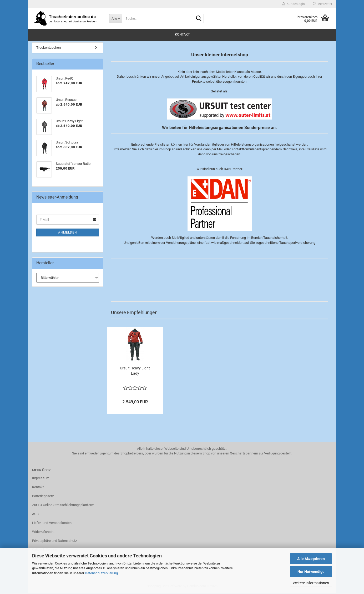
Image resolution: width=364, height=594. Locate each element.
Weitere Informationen (311, 583)
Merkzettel (322, 4)
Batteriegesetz (43, 497)
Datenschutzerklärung (101, 573)
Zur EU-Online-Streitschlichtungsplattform (63, 506)
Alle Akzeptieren (311, 559)
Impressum (41, 479)
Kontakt (182, 34)
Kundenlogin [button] (294, 4)
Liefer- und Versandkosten (52, 524)
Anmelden (68, 234)
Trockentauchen (49, 49)
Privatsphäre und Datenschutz (54, 541)
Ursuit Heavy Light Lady (135, 372)
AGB (35, 515)
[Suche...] (116, 18)
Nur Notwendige (311, 572)
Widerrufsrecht (43, 533)
